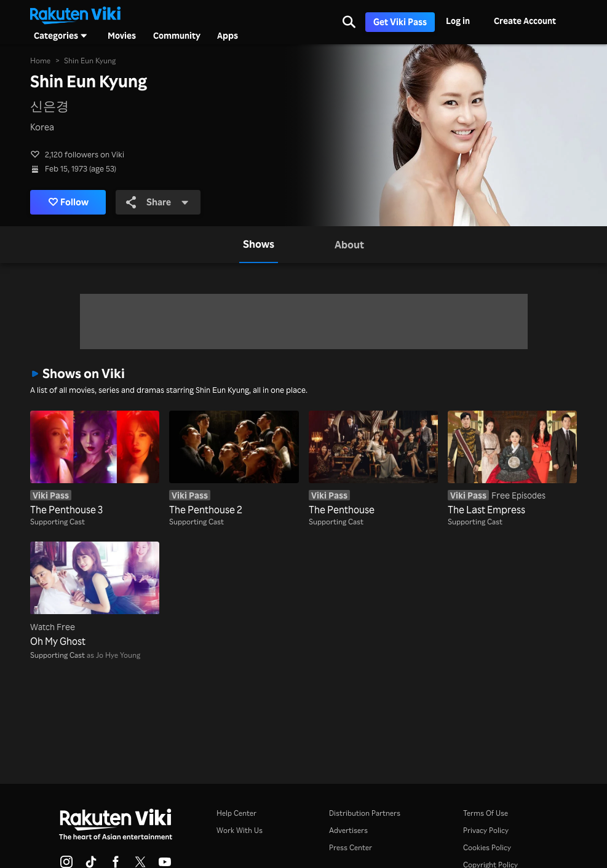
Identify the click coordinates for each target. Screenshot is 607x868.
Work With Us (240, 830)
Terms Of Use (486, 813)
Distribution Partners (365, 813)
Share (159, 202)
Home (40, 61)
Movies (122, 36)
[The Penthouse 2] (234, 464)
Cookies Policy (487, 847)
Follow (69, 202)
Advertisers (348, 830)
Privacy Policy (486, 830)
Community (177, 36)
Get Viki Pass (400, 22)
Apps (228, 36)
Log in (458, 21)
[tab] (259, 245)
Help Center (236, 813)
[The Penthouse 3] (95, 464)
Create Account (525, 21)
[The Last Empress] (512, 464)
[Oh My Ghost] (95, 595)
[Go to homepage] (75, 14)
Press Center (351, 847)
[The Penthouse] (373, 464)
